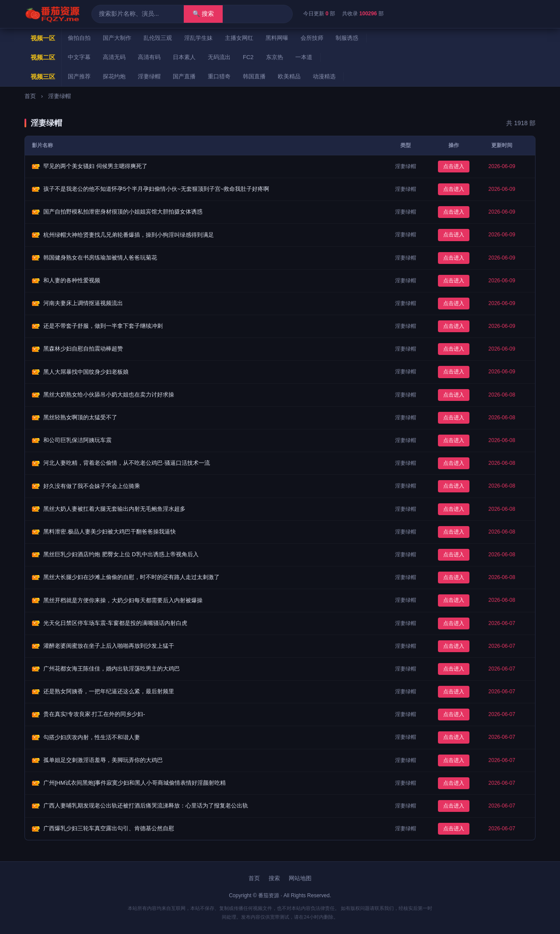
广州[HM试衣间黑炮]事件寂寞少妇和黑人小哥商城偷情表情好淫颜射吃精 (135, 783)
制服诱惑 (347, 38)
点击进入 (454, 166)
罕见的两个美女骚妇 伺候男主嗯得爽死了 (95, 166)
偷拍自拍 (79, 38)
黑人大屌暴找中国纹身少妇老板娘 (86, 372)
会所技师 (312, 38)
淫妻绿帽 (149, 76)
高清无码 (114, 57)
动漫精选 (324, 76)
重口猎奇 (219, 76)
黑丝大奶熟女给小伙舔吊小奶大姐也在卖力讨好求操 (109, 395)
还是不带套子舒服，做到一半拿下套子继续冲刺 (103, 326)
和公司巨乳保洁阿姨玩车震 (77, 440)
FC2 (248, 57)
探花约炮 (114, 76)
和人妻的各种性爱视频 (72, 280)
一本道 (304, 57)
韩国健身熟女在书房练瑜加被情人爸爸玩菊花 (100, 258)
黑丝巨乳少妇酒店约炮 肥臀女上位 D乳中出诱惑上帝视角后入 (121, 554)
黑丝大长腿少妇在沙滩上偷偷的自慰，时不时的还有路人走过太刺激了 (131, 577)
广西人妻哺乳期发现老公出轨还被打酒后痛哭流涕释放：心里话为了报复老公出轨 (146, 806)
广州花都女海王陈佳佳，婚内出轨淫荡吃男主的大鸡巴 (112, 669)
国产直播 (184, 76)
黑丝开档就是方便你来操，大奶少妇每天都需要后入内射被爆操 (123, 600)
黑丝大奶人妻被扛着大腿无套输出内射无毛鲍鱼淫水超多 (114, 509)
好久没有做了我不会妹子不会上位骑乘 (92, 486)
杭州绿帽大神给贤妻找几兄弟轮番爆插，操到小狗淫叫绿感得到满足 (129, 235)
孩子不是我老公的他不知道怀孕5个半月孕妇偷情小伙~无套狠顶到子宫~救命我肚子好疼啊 (156, 189)
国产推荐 (79, 76)
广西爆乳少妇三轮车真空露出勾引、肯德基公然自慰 (109, 828)
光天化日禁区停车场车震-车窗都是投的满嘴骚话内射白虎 (115, 623)
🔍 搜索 (203, 14)
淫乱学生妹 (198, 38)
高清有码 (149, 57)
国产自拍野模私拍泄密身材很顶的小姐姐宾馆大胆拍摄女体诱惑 (123, 212)
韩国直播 (254, 76)
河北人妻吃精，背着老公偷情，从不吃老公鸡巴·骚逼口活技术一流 (127, 463)
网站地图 (300, 878)
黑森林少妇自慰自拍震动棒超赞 (83, 349)
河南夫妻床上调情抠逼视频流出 (83, 303)
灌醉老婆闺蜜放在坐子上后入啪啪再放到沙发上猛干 (109, 646)
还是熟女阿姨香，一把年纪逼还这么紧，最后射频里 (109, 691)
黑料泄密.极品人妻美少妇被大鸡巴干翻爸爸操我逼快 (110, 532)
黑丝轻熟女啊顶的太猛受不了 (80, 417)
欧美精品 (289, 76)
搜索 (274, 878)
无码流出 (219, 57)
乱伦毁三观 (158, 38)
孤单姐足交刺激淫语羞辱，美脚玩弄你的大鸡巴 (103, 760)
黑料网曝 (277, 38)
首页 (30, 96)
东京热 (275, 57)
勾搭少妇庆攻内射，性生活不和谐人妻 (92, 737)
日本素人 (184, 57)
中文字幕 (79, 57)
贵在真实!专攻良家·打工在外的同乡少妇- (94, 714)
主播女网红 (239, 38)
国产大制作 (117, 38)
